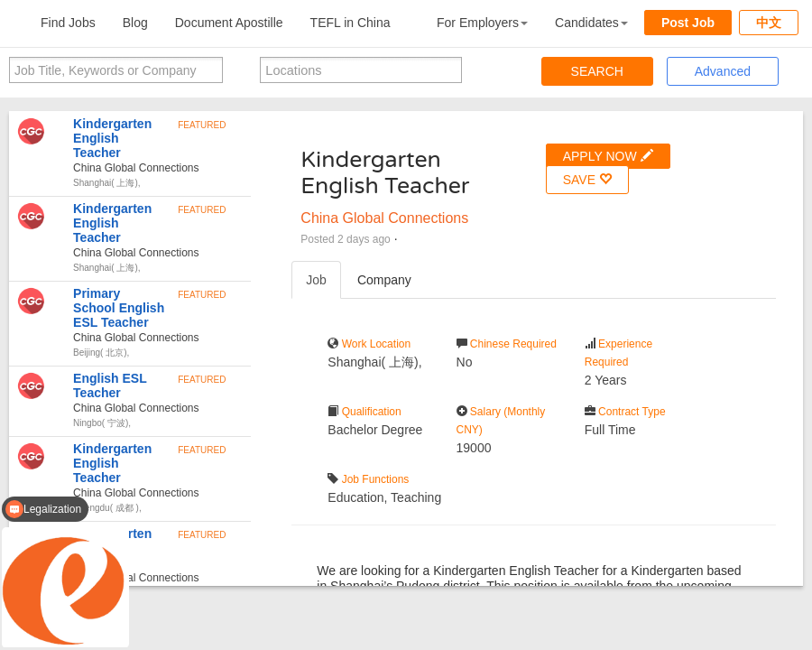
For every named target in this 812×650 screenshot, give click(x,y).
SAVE (587, 179)
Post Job (688, 23)
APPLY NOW (608, 156)
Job (316, 280)
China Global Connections (384, 218)
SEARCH (597, 71)
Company (384, 280)
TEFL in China (351, 23)
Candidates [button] (591, 23)
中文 (769, 23)
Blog (135, 23)
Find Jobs (68, 23)
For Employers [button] (482, 23)
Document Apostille (229, 23)
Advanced (723, 71)
